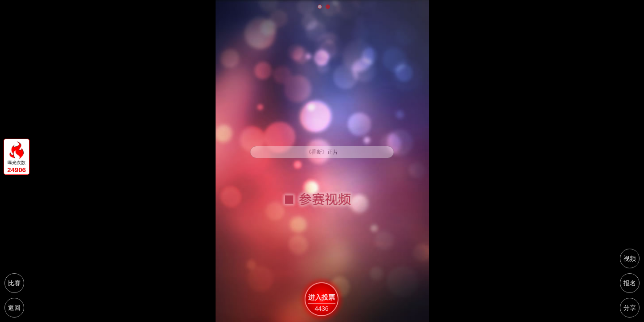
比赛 (14, 283)
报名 (630, 283)
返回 (14, 308)
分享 (630, 308)
